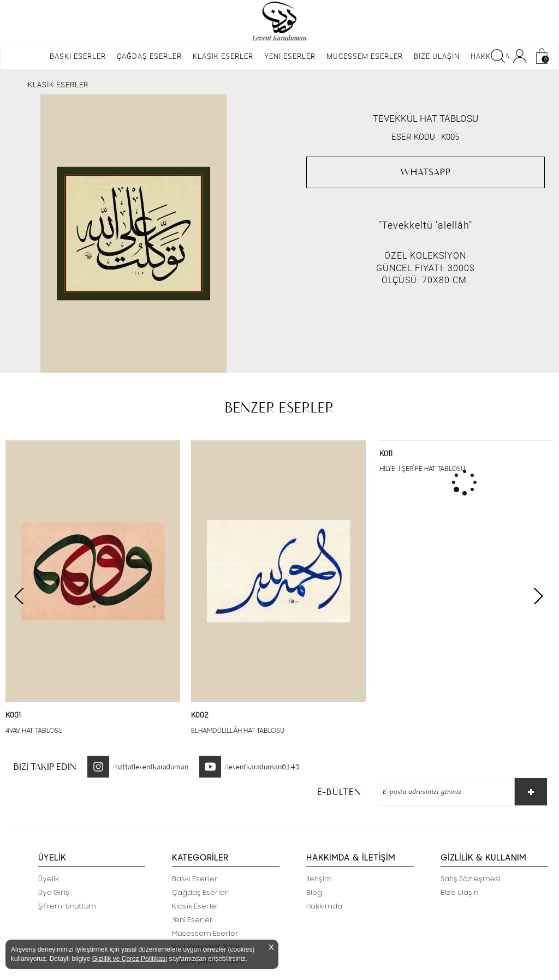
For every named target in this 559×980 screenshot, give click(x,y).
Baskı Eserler (195, 879)
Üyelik (49, 879)
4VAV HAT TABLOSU (34, 731)
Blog (314, 893)
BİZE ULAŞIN (437, 56)
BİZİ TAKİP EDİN (45, 767)
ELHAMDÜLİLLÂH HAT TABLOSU (238, 731)
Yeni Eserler (192, 920)
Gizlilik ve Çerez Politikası (130, 959)
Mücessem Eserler (205, 934)
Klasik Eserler (196, 906)
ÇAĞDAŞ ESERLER (149, 56)
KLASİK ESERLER (223, 56)
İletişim (319, 879)
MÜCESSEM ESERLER (365, 56)
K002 (200, 715)
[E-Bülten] (440, 792)
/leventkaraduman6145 (262, 767)
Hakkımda (324, 906)
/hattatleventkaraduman (150, 767)
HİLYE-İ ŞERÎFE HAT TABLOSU (422, 469)
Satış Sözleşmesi (471, 879)
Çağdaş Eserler (200, 893)
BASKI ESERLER (78, 56)
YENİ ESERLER (290, 56)
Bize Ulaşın (459, 893)
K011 (386, 454)
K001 (13, 715)
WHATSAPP (426, 172)
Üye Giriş (54, 893)
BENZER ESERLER (279, 408)
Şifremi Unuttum (67, 906)
